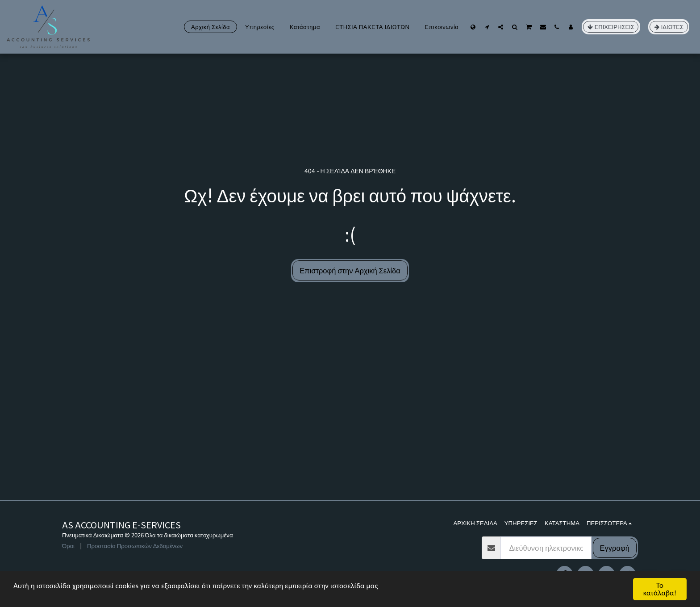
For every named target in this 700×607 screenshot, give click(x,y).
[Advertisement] (350, 433)
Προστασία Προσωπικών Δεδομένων (135, 546)
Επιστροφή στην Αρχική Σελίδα (350, 270)
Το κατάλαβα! (660, 589)
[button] (487, 27)
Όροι (68, 546)
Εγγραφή (615, 548)
